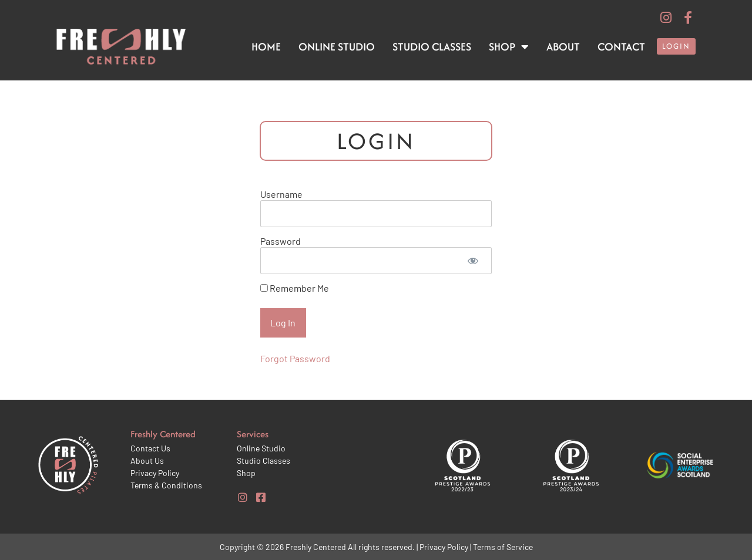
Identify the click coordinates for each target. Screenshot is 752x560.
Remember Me (295, 288)
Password (281, 241)
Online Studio (337, 47)
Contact (621, 47)
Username (281, 194)
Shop (509, 47)
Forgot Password (295, 358)
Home (266, 47)
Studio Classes (432, 47)
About (563, 47)
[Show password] (473, 261)
